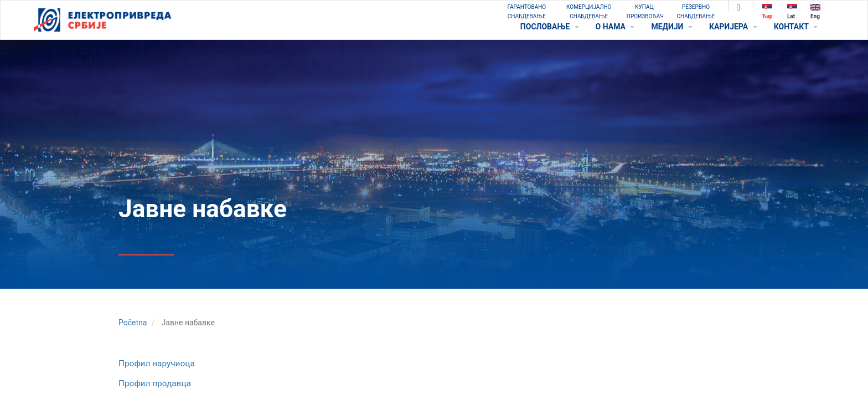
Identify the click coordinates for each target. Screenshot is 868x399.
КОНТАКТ (796, 27)
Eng (815, 11)
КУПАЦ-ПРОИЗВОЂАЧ (645, 12)
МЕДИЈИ (671, 27)
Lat (792, 11)
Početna (133, 323)
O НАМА (615, 27)
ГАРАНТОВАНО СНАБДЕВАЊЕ (526, 12)
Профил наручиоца (157, 364)
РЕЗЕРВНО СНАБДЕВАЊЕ (696, 12)
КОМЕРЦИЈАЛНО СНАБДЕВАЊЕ (589, 12)
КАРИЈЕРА (733, 27)
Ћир (768, 11)
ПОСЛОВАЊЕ (550, 27)
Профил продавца (155, 383)
